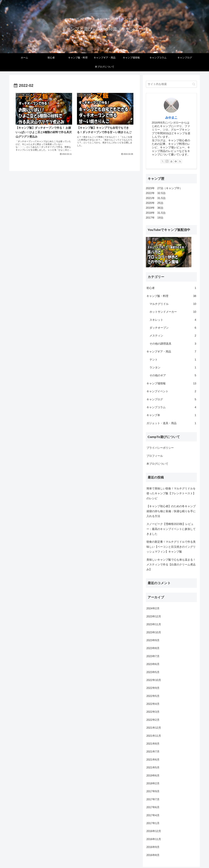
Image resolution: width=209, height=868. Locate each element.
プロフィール (155, 456)
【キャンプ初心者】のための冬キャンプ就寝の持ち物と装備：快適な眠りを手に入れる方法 (171, 511)
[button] (194, 84)
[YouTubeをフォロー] (171, 161)
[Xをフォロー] (163, 161)
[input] (171, 84)
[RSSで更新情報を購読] (180, 161)
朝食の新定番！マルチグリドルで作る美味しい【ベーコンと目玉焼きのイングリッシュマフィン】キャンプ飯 (171, 547)
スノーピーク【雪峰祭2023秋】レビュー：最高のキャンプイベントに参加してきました (171, 529)
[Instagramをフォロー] (167, 161)
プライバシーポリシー (160, 448)
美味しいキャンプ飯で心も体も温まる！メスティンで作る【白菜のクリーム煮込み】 (171, 565)
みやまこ (171, 117)
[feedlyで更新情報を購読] (176, 161)
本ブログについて (157, 464)
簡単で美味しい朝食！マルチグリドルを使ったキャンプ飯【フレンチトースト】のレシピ (171, 493)
